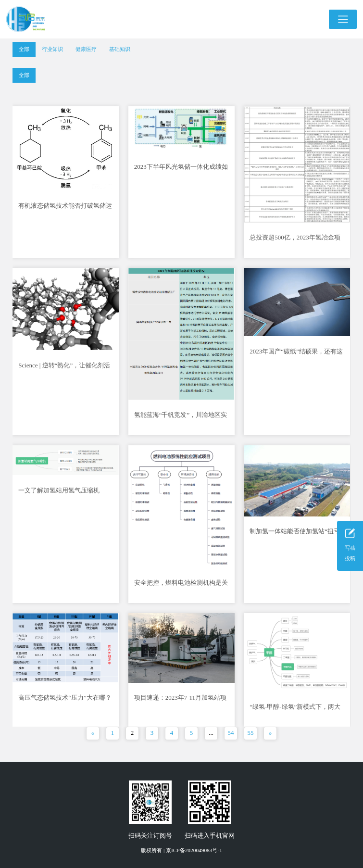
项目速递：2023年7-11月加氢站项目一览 (180, 700)
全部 (24, 49)
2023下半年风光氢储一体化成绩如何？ (181, 170)
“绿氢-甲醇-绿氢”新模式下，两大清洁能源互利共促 (295, 710)
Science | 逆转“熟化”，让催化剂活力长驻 (64, 368)
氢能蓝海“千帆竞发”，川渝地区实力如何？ (181, 418)
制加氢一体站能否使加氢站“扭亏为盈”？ (295, 534)
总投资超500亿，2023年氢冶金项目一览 (295, 240)
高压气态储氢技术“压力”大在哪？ (65, 698)
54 (231, 733)
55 (251, 733)
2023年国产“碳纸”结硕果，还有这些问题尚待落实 (296, 354)
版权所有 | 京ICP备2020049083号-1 (181, 850)
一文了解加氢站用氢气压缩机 (59, 490)
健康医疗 (86, 49)
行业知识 (52, 49)
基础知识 (120, 49)
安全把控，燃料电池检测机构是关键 (181, 585)
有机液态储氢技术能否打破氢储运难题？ (65, 208)
